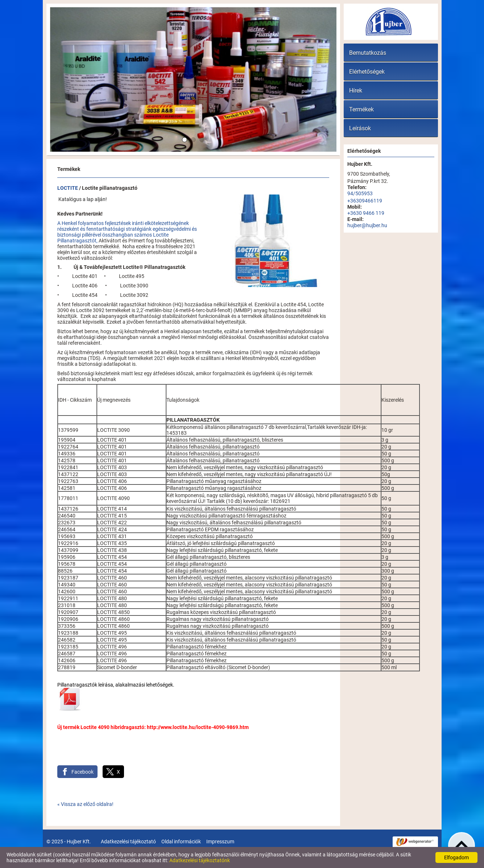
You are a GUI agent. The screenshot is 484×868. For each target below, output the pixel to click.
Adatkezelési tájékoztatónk (200, 860)
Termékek (361, 109)
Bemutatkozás (368, 53)
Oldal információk (181, 842)
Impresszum (220, 842)
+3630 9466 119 (366, 213)
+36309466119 (365, 201)
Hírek (356, 91)
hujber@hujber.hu (367, 225)
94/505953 (360, 193)
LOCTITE (68, 188)
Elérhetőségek (367, 72)
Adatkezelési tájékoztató (128, 842)
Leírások (360, 128)
